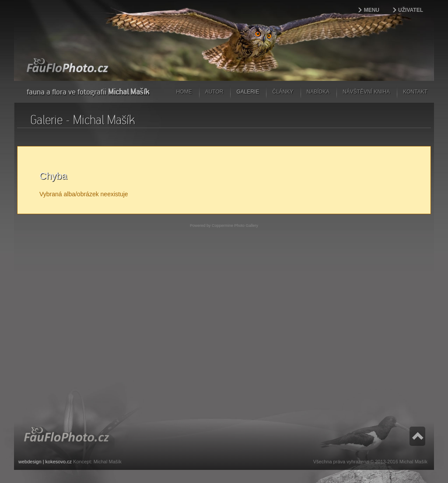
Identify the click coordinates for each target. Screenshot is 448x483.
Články (283, 92)
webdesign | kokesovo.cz (45, 462)
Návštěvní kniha (366, 92)
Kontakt (415, 92)
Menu (372, 10)
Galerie (248, 92)
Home (184, 92)
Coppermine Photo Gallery (235, 226)
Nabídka (318, 92)
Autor (214, 92)
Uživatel (411, 10)
